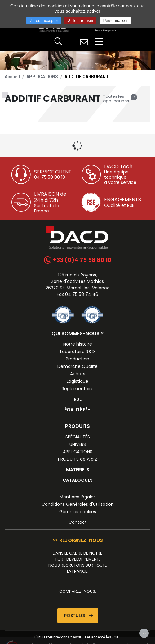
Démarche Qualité (77, 366)
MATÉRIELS (78, 470)
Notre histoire (78, 344)
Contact (78, 522)
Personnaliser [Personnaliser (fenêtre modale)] (116, 21)
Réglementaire (78, 389)
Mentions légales (78, 497)
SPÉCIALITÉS (78, 437)
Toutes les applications (120, 99)
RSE (78, 399)
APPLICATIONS (42, 77)
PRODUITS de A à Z (78, 459)
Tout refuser (80, 21)
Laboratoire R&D (77, 352)
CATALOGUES (78, 480)
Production (77, 359)
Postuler (79, 616)
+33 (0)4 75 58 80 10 (78, 260)
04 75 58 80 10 (50, 177)
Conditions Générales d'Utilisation (78, 504)
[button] (58, 42)
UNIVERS (78, 444)
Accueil (12, 77)
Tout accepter (44, 21)
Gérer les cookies (78, 512)
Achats (78, 374)
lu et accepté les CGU (101, 637)
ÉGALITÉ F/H (77, 410)
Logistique (77, 381)
